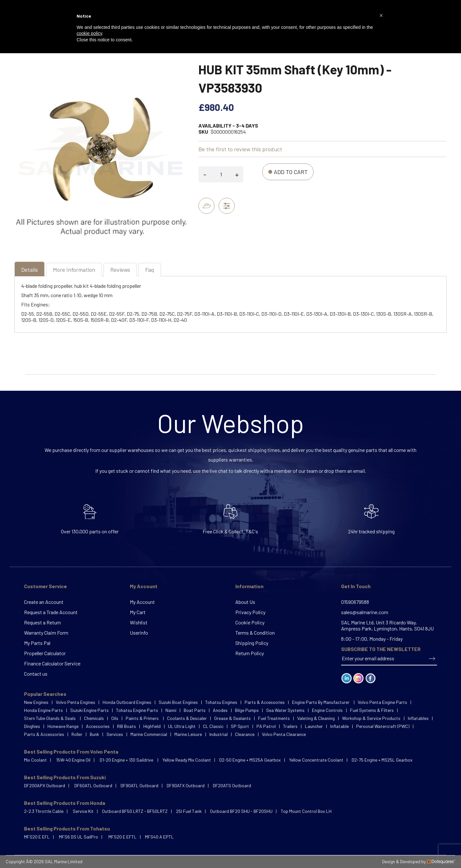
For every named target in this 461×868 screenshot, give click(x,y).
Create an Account (44, 602)
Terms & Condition (255, 633)
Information (249, 586)
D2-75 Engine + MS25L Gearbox (382, 760)
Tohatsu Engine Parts (137, 710)
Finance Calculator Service (52, 663)
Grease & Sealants (232, 718)
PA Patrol (266, 726)
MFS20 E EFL (37, 837)
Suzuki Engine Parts (89, 710)
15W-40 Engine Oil (73, 760)
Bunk (94, 734)
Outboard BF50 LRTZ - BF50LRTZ (135, 811)
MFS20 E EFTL (122, 837)
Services (115, 734)
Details (29, 270)
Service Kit (83, 811)
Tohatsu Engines (221, 702)
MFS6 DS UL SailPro (79, 837)
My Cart (138, 612)
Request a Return (42, 622)
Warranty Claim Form (46, 633)
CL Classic (213, 726)
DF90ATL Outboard (139, 785)
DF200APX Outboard (45, 785)
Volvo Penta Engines (75, 702)
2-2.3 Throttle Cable (44, 811)
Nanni (171, 710)
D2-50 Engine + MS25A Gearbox (250, 760)
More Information (74, 270)
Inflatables (418, 718)
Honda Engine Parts (43, 710)
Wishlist (139, 622)
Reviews (120, 270)
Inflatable (339, 726)
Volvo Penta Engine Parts (382, 702)
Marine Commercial (149, 734)
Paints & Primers (143, 718)
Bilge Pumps (247, 710)
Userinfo (139, 633)
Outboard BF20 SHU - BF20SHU (241, 811)
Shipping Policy (252, 643)
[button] (381, 15)
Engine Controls (327, 710)
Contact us (36, 674)
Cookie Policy (250, 622)
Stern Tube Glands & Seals (50, 718)
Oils (115, 718)
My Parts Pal (37, 643)
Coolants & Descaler (187, 718)
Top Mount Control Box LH (306, 811)
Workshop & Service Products (371, 718)
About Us (245, 602)
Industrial (218, 734)
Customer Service (46, 586)
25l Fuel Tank (189, 811)
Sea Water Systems (285, 710)
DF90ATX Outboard (186, 785)
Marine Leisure (188, 734)
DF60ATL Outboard (93, 785)
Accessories (98, 726)
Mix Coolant (35, 760)
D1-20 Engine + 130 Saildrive (127, 760)
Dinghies (32, 726)
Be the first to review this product (240, 149)
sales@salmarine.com (365, 612)
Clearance (245, 734)
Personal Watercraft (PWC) (383, 726)
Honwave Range (63, 726)
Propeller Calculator (45, 653)
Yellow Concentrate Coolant (316, 760)
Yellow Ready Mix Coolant (187, 760)
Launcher (314, 726)
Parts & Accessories (265, 702)
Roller (77, 734)
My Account (144, 586)
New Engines (36, 702)
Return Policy (250, 653)
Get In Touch (356, 586)
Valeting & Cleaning (316, 718)
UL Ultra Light (182, 726)
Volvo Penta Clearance (284, 734)
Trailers (290, 726)
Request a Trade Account (51, 612)
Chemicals (94, 718)
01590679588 (355, 602)
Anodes (220, 710)
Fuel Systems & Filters (372, 710)
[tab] (29, 270)
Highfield (152, 726)
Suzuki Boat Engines (178, 702)
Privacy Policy (250, 612)
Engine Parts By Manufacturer (321, 702)
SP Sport (240, 726)
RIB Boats (126, 726)
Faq (150, 270)
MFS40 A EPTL (159, 837)
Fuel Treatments (274, 718)
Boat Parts (195, 710)
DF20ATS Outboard (232, 785)
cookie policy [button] (89, 33)
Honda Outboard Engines (127, 702)
